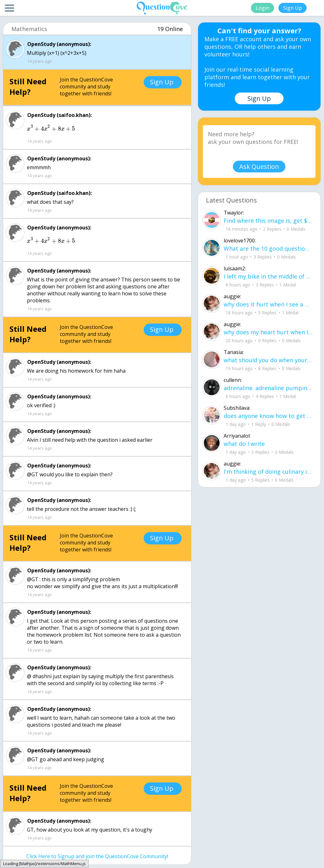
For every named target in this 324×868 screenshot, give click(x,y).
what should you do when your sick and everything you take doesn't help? (268, 360)
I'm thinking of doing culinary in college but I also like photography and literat (268, 472)
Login (262, 8)
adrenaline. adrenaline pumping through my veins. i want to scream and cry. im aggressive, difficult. (268, 388)
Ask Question (259, 167)
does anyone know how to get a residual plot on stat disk (268, 416)
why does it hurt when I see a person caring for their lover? (268, 304)
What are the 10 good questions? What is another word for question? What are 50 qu (268, 248)
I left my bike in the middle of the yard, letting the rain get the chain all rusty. (268, 276)
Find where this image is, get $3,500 (268, 221)
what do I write (244, 444)
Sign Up (293, 8)
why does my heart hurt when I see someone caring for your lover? (268, 332)
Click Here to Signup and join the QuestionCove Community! (97, 856)
